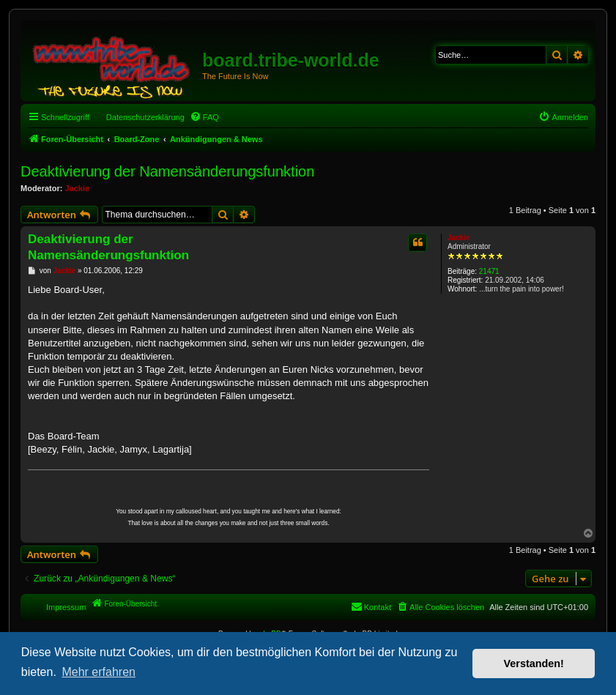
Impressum (66, 607)
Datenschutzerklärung (145, 117)
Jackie (78, 188)
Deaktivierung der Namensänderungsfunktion (167, 171)
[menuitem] (204, 117)
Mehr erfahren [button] (99, 672)
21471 (489, 271)
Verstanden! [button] (534, 664)
